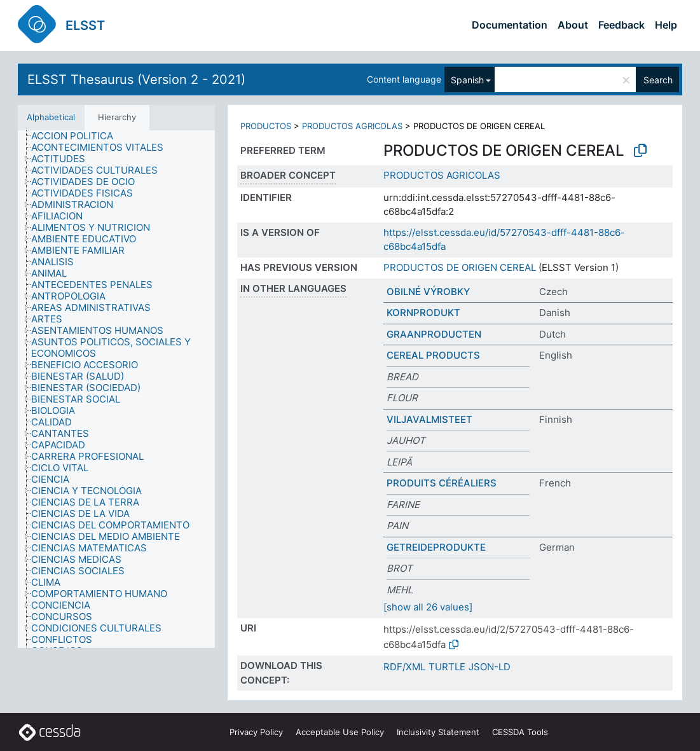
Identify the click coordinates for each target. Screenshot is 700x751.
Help (666, 25)
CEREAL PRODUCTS (433, 355)
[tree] (116, 389)
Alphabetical (51, 117)
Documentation (510, 25)
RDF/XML (404, 667)
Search (658, 80)
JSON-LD (490, 667)
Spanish (467, 80)
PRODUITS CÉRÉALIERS (442, 483)
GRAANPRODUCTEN (434, 334)
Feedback (621, 25)
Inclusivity (438, 732)
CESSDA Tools (520, 732)
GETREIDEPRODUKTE (436, 547)
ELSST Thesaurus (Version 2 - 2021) (136, 79)
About (573, 25)
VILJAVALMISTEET (429, 419)
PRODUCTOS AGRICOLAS (352, 126)
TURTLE (447, 667)
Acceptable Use (340, 732)
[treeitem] (78, 136)
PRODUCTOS (266, 126)
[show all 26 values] (428, 607)
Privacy (256, 732)
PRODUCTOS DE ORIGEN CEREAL (460, 267)
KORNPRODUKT (423, 313)
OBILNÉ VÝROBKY (428, 292)
